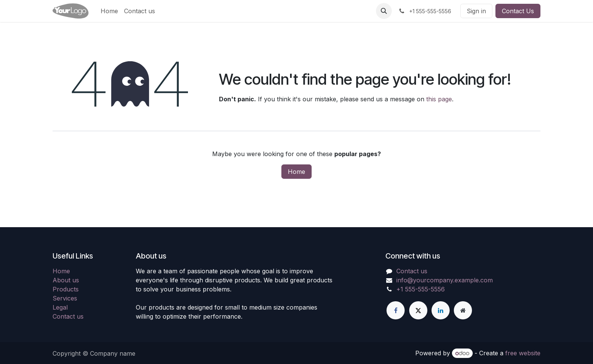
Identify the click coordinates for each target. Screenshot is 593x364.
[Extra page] (463, 310)
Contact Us (518, 11)
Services (65, 298)
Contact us (68, 316)
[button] (384, 11)
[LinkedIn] (441, 310)
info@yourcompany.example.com (445, 280)
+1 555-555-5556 (421, 289)
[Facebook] (396, 310)
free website (523, 353)
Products (66, 289)
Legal (60, 307)
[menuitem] (109, 11)
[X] (418, 310)
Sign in (476, 11)
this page (439, 99)
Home (296, 172)
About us (66, 280)
